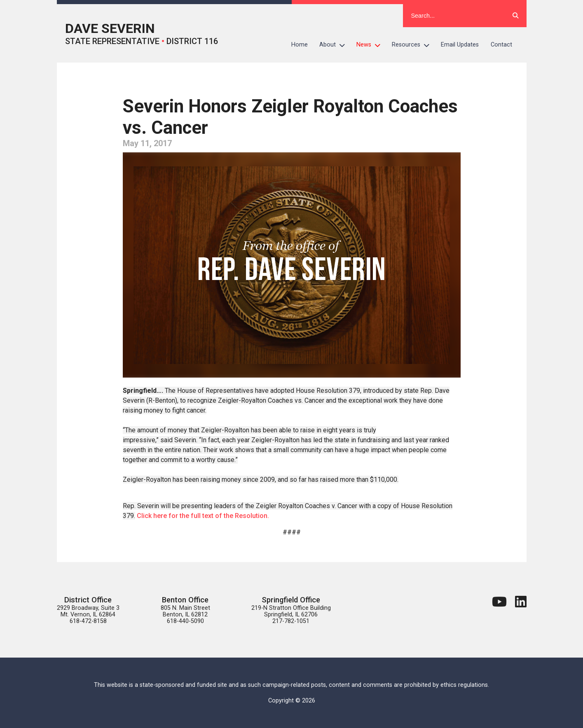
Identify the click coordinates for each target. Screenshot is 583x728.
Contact (501, 45)
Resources (413, 45)
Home (300, 45)
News (371, 45)
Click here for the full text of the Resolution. (203, 516)
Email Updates (460, 45)
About (335, 45)
